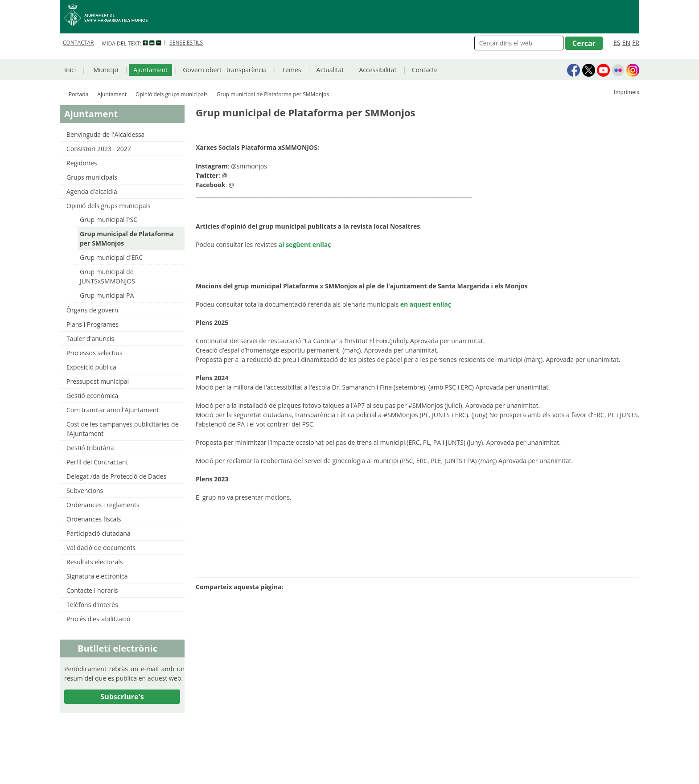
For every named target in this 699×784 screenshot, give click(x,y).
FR (636, 43)
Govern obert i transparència (225, 70)
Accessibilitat (378, 70)
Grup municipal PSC (109, 220)
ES (617, 43)
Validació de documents (101, 548)
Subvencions (85, 491)
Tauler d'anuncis (90, 339)
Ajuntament (150, 70)
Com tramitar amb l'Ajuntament (113, 410)
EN (626, 43)
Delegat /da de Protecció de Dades (116, 476)
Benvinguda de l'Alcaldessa (105, 134)
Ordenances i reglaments (103, 505)
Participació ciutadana (99, 533)
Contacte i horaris (92, 590)
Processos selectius (95, 353)
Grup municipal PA (107, 295)
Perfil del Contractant (97, 462)
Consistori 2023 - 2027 (99, 149)
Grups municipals (92, 177)
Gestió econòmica (92, 396)
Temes (291, 70)
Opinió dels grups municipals (172, 94)
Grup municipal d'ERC (111, 257)
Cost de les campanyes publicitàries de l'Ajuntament (123, 429)
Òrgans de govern (92, 310)
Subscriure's (122, 697)
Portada (78, 94)
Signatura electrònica (97, 576)
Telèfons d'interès (92, 605)
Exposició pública (91, 367)
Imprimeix (627, 92)
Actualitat (330, 70)
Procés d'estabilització (99, 619)
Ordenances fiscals (94, 519)
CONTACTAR (78, 43)
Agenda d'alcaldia (92, 191)
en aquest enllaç (426, 304)
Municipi (106, 70)
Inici (70, 70)
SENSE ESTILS (186, 43)
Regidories (82, 163)
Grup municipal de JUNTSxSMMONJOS (107, 276)
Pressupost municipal (98, 381)
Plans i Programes (93, 324)
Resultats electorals (95, 562)
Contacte (425, 70)
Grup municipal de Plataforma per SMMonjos (127, 238)
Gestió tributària (90, 448)
